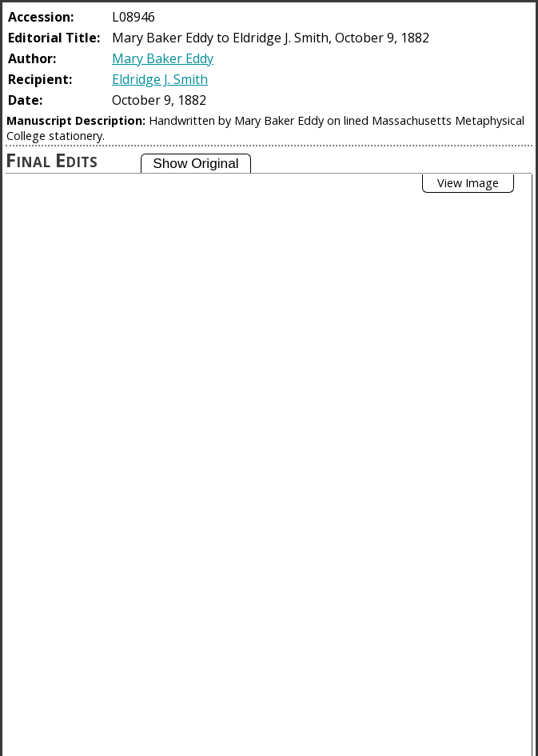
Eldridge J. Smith (160, 79)
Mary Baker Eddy (163, 58)
